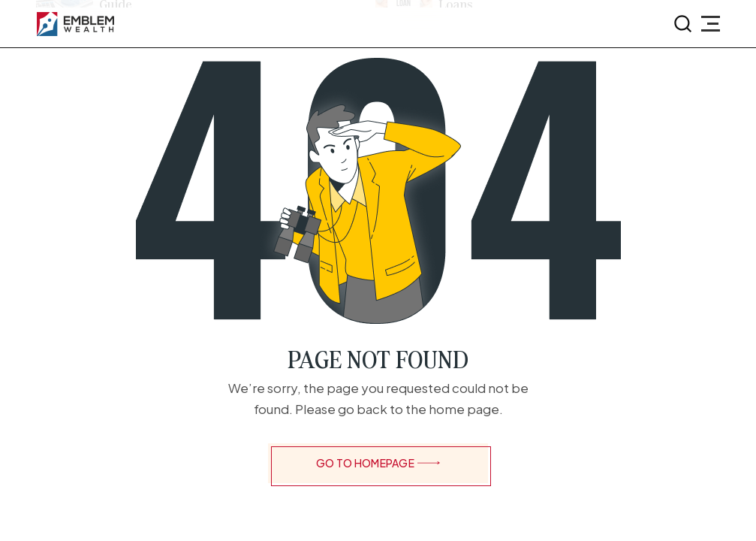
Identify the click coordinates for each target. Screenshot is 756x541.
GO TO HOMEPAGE (378, 463)
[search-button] (683, 24)
